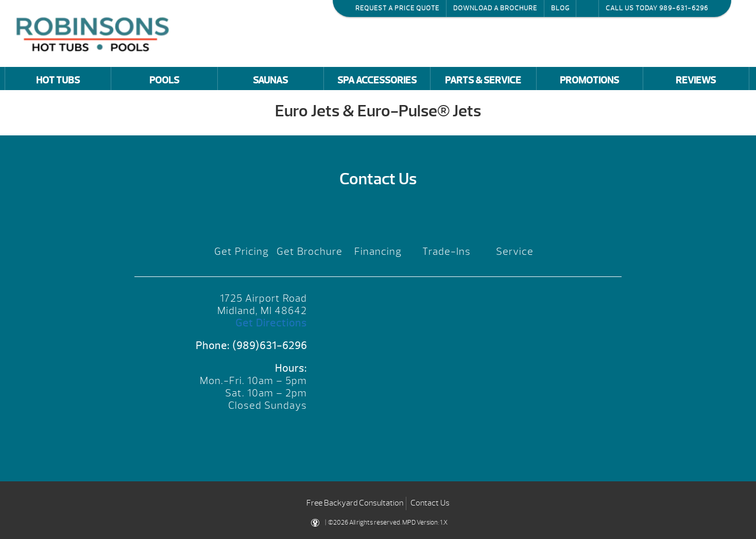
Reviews (696, 80)
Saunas (270, 80)
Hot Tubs (58, 80)
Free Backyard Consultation (355, 503)
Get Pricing (242, 251)
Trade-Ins (446, 251)
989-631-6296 (684, 8)
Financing (378, 251)
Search (587, 8)
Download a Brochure (495, 8)
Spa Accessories (377, 80)
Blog (560, 8)
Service (515, 251)
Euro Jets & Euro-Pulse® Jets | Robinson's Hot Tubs (95, 33)
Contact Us (430, 503)
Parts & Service (483, 80)
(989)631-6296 (270, 346)
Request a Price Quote (397, 8)
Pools (164, 80)
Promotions (589, 80)
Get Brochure (310, 251)
